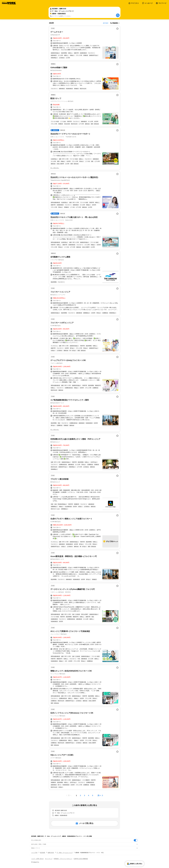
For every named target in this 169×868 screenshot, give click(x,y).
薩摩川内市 (51, 853)
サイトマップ (49, 859)
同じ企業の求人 (55, 168)
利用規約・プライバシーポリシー (63, 859)
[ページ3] (84, 795)
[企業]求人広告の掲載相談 (81, 859)
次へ (99, 795)
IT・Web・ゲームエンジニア (65, 853)
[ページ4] (89, 795)
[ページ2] (80, 795)
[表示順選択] (115, 23)
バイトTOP (34, 853)
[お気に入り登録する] (117, 29)
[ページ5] (93, 795)
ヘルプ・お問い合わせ (37, 859)
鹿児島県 (43, 853)
